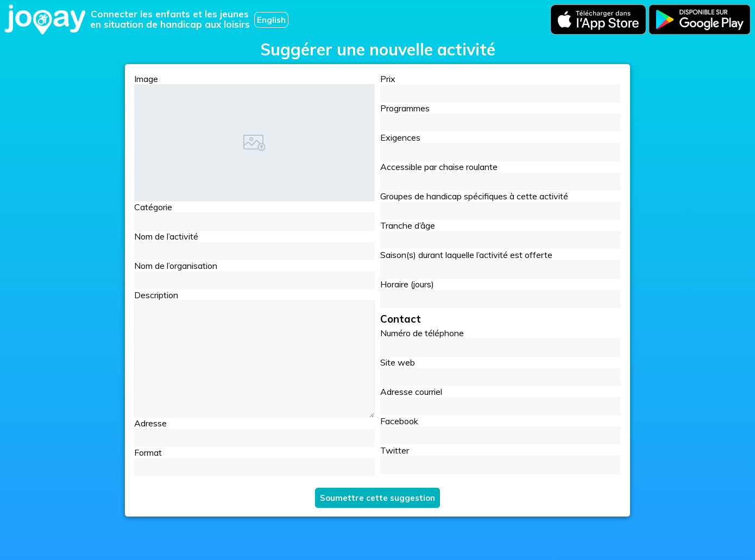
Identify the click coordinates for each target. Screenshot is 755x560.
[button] (254, 222)
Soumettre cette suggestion (377, 498)
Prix (501, 88)
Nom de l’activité (254, 246)
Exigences (501, 147)
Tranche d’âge (501, 235)
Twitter (501, 460)
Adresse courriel (501, 401)
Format (254, 462)
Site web (501, 372)
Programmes (501, 117)
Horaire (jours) (501, 293)
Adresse (254, 432)
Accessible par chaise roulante (501, 176)
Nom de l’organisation (254, 275)
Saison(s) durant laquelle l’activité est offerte (501, 264)
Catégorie (254, 216)
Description (156, 295)
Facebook (501, 430)
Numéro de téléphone (501, 342)
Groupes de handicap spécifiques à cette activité (501, 205)
